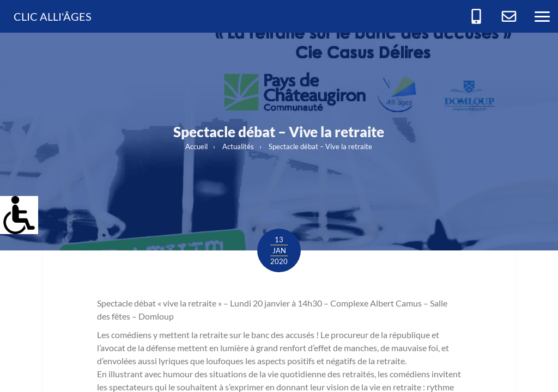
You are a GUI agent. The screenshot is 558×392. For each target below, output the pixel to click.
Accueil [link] (196, 146)
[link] (13, 209)
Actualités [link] (238, 146)
